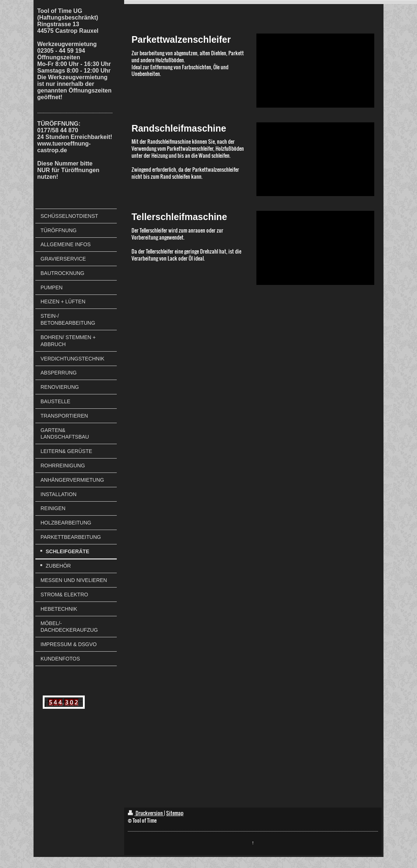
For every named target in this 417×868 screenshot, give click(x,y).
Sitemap (175, 813)
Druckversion (146, 813)
